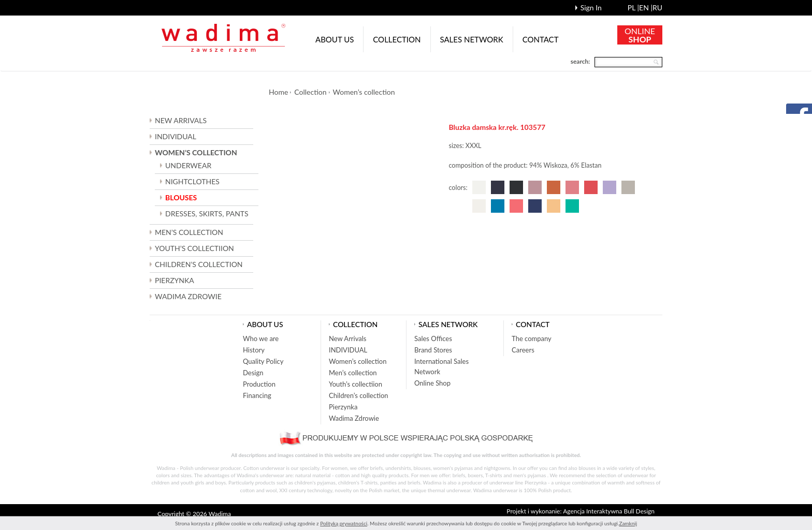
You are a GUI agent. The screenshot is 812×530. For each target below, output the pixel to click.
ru (657, 8)
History (254, 350)
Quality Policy (263, 361)
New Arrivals (181, 120)
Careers (523, 350)
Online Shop (432, 383)
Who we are (261, 338)
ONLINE (640, 35)
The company (532, 338)
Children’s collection (359, 395)
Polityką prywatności (344, 523)
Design (253, 373)
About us (335, 39)
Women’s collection (364, 92)
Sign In (591, 8)
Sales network (472, 39)
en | (646, 8)
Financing (257, 395)
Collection (397, 39)
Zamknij (628, 523)
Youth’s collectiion (356, 384)
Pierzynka (175, 280)
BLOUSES (181, 197)
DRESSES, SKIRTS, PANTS (207, 214)
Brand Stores (433, 350)
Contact (541, 39)
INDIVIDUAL (176, 136)
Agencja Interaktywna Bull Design (609, 511)
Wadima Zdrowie (188, 296)
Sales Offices (433, 338)
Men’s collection (353, 373)
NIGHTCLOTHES (192, 181)
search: (581, 61)
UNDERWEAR (188, 165)
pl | (633, 8)
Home (278, 92)
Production (259, 384)
